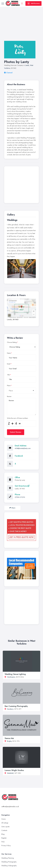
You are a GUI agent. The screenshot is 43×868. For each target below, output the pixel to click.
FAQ (3, 842)
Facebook (19, 456)
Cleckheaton (11, 677)
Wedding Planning (8, 858)
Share (12, 508)
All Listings (5, 823)
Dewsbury (10, 709)
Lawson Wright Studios (14, 770)
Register (4, 838)
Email (9, 364)
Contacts (4, 830)
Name (9, 353)
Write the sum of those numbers (17, 418)
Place (9, 386)
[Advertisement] (21, 26)
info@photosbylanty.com (23, 448)
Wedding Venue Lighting (15, 674)
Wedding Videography (9, 866)
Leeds (27, 65)
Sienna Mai (9, 738)
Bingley (9, 741)
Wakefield (10, 773)
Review (9, 396)
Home (3, 819)
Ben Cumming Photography (16, 706)
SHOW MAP (22, 308)
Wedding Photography (9, 862)
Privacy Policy (6, 846)
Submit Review (16, 432)
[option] (21, 269)
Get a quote (5, 827)
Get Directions (22, 486)
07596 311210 (20, 497)
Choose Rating (12, 342)
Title (8, 375)
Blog (3, 834)
